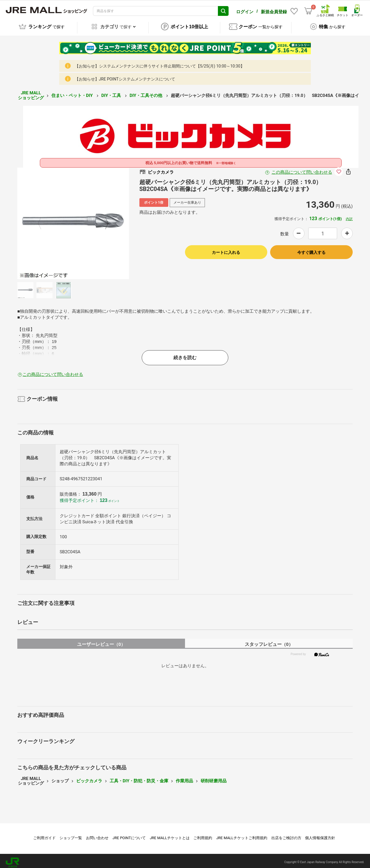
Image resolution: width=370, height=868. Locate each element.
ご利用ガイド (44, 835)
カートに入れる (226, 249)
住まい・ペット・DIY (73, 92)
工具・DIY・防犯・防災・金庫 (139, 778)
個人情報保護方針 (320, 835)
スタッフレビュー (269, 641)
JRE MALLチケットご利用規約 (242, 835)
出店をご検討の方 (286, 835)
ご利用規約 (203, 835)
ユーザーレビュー (101, 641)
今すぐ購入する (311, 249)
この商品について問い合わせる (302, 169)
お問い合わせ (97, 835)
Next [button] (103, 220)
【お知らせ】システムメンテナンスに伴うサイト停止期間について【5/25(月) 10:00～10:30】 (160, 63)
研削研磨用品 (214, 778)
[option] (73, 220)
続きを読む (185, 354)
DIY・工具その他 (146, 92)
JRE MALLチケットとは (170, 835)
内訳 (349, 216)
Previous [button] (43, 220)
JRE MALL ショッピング (31, 92)
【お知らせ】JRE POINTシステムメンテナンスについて (125, 76)
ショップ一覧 (71, 835)
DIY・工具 (112, 92)
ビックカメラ (89, 778)
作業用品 (184, 778)
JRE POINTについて (129, 835)
